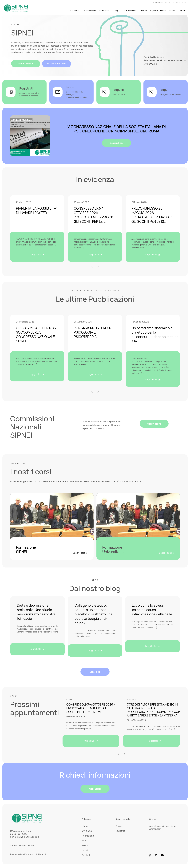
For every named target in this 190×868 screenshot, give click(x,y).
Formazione (104, 11)
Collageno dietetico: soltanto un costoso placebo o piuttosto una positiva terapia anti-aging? (94, 614)
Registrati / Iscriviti (158, 11)
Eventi (144, 11)
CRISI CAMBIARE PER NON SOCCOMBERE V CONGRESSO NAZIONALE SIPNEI (36, 334)
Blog (117, 11)
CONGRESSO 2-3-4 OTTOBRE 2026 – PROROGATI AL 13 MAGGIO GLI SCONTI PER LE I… (94, 215)
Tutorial (173, 11)
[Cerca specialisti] (179, 3)
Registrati (120, 831)
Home (85, 826)
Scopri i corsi (80, 553)
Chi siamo (75, 11)
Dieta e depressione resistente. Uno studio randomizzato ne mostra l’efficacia (36, 612)
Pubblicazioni (130, 11)
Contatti (182, 11)
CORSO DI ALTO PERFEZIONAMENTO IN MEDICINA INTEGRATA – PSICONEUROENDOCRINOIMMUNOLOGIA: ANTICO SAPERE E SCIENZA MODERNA (154, 710)
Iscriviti (85, 850)
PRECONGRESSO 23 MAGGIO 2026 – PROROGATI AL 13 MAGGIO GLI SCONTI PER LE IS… (152, 215)
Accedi (119, 826)
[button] (92, 267)
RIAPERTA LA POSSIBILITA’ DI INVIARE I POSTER (36, 210)
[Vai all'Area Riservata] (160, 3)
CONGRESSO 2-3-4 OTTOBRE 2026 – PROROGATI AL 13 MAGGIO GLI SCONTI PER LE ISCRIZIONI (91, 708)
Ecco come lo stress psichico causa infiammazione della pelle (152, 610)
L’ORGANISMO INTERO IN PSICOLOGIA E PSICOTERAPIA (93, 332)
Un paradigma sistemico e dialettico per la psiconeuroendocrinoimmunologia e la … (159, 334)
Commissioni (90, 11)
